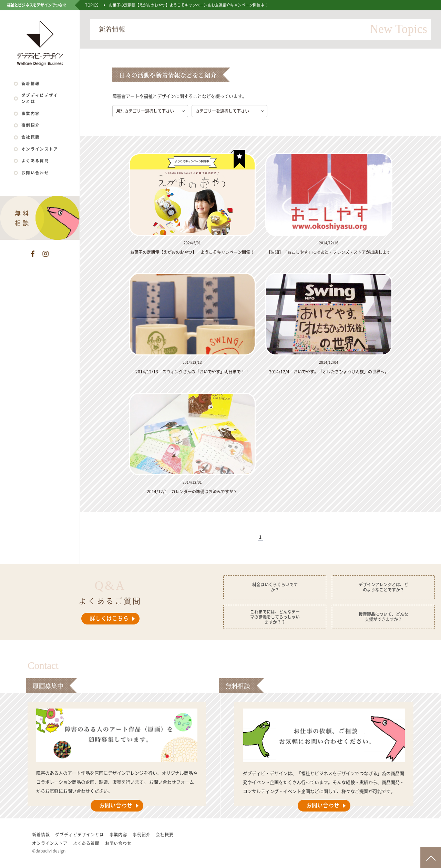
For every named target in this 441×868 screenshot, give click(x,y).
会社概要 (30, 137)
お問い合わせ (35, 173)
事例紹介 (30, 125)
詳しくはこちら (109, 618)
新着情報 (30, 84)
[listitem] (195, 204)
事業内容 (30, 113)
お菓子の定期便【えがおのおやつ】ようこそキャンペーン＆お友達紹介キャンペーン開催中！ (188, 5)
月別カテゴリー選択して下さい (145, 111)
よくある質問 (35, 161)
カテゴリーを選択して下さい (222, 111)
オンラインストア (40, 149)
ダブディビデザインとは (40, 98)
